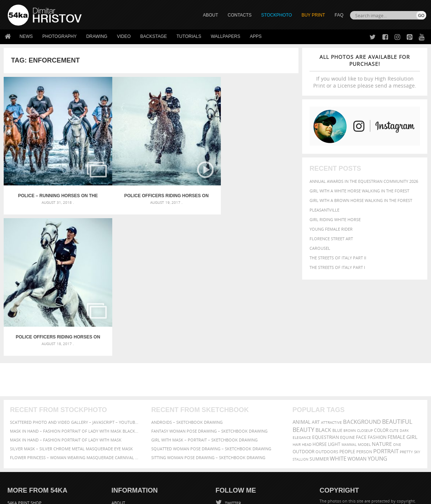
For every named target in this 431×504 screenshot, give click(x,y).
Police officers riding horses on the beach (188, 161)
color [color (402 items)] (381, 343)
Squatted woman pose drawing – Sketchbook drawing (211, 361)
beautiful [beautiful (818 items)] (397, 334)
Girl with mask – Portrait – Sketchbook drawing (204, 353)
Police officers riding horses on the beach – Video (114, 161)
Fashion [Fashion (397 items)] (377, 350)
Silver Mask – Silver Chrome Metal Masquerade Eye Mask (71, 361)
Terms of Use (109, 496)
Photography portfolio (34, 434)
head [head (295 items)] (307, 357)
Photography (59, 36)
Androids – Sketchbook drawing (187, 335)
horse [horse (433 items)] (320, 357)
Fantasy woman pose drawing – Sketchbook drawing (209, 344)
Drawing (97, 36)
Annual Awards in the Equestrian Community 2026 (364, 181)
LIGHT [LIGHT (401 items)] (334, 357)
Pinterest (234, 445)
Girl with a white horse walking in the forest (359, 191)
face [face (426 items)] (361, 350)
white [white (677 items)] (338, 371)
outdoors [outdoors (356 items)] (327, 365)
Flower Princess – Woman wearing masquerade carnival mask (74, 370)
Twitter (232, 416)
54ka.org (69, 496)
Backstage (153, 36)
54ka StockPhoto (26, 425)
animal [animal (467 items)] (302, 335)
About (118, 416)
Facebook (234, 426)
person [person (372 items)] (364, 364)
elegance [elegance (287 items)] (302, 350)
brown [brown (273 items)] (350, 343)
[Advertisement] (217, 292)
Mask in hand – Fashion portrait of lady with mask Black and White (74, 344)
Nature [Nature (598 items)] (382, 357)
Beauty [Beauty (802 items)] (303, 342)
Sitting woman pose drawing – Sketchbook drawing (208, 370)
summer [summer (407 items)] (319, 372)
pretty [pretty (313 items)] (406, 365)
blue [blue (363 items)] (337, 343)
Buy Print (313, 15)
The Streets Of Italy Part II (338, 258)
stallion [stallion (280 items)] (301, 372)
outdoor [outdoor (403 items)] (303, 364)
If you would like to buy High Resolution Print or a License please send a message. (365, 71)
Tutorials (189, 36)
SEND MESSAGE (364, 431)
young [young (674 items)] (377, 371)
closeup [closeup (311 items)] (365, 343)
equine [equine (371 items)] (347, 350)
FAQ (339, 15)
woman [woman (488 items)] (357, 372)
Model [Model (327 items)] (364, 357)
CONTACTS (240, 15)
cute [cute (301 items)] (394, 343)
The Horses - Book (27, 443)
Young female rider (331, 229)
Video (124, 36)
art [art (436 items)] (316, 335)
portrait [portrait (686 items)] (386, 364)
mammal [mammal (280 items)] (349, 357)
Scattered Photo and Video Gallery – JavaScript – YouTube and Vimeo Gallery (74, 335)
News (26, 36)
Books (119, 434)
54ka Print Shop (24, 416)
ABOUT (210, 15)
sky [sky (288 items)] (417, 365)
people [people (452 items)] (347, 364)
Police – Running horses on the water (41, 161)
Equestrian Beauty (84, 479)
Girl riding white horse (335, 219)
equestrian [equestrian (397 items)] (326, 350)
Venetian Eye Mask (128, 479)
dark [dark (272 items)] (404, 343)
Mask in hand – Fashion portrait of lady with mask (66, 353)
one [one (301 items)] (397, 357)
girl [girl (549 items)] (412, 350)
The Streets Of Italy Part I (337, 267)
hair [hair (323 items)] (297, 357)
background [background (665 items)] (362, 335)
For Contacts (126, 453)
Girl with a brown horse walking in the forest (361, 200)
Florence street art (331, 239)
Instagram (235, 435)
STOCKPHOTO (277, 15)
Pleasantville (324, 210)
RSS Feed (161, 479)
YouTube (233, 455)
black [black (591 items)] (323, 343)
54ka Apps (18, 453)
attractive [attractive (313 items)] (331, 335)
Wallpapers (226, 36)
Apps (256, 36)
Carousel (320, 248)
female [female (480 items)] (396, 350)
